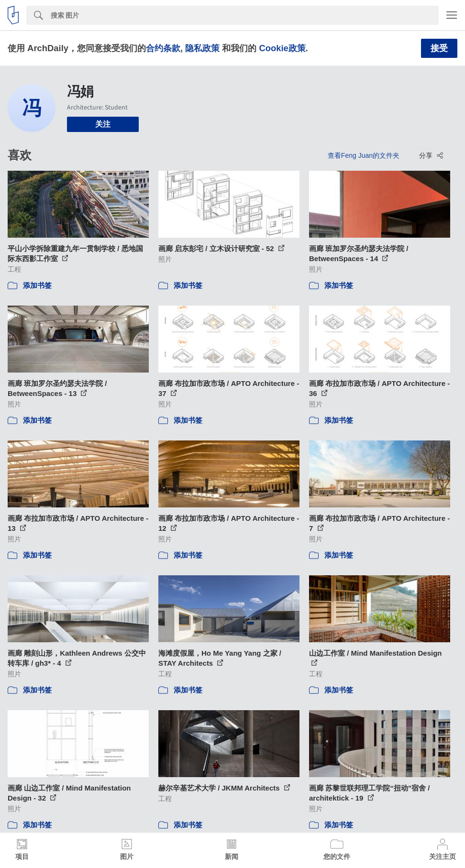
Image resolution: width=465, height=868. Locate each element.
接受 (439, 48)
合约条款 (163, 48)
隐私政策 (202, 48)
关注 (103, 124)
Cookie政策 (282, 48)
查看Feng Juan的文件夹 (364, 155)
